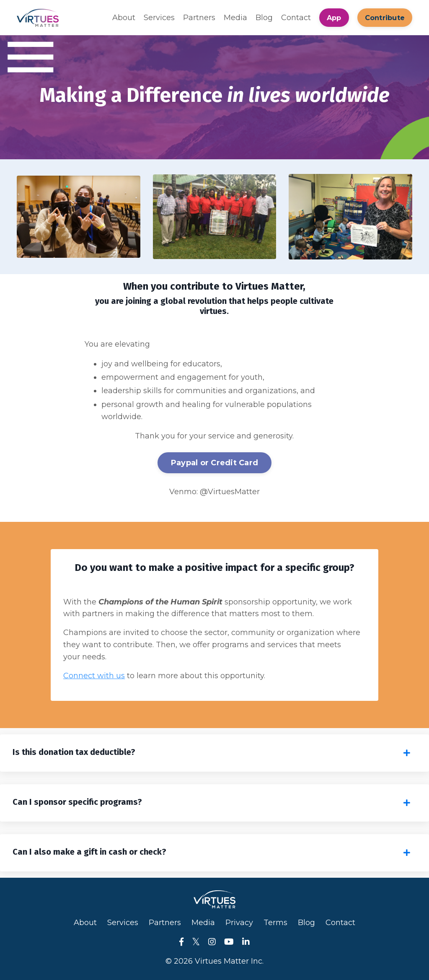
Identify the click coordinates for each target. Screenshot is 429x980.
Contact (296, 18)
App (334, 18)
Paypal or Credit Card (214, 463)
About (124, 18)
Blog (264, 18)
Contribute (385, 18)
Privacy (239, 923)
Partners (199, 18)
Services (159, 18)
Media (235, 18)
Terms (275, 923)
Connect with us (94, 676)
